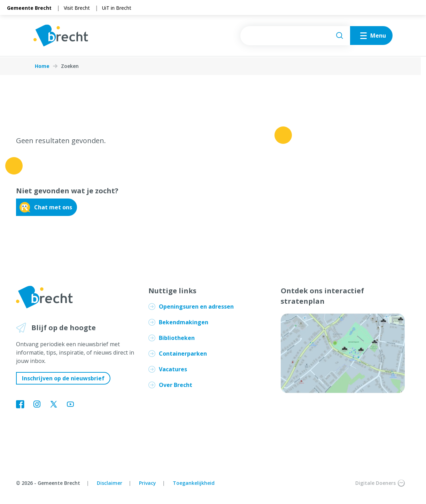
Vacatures (173, 369)
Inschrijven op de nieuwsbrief (63, 378)
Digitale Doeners (380, 483)
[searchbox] (293, 36)
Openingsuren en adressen (196, 307)
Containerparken (183, 354)
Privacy (148, 483)
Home (42, 66)
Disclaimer (110, 483)
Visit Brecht (77, 8)
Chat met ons (46, 207)
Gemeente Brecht (29, 8)
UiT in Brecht (117, 8)
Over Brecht (176, 385)
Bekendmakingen (184, 322)
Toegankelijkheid (194, 483)
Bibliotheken (177, 338)
